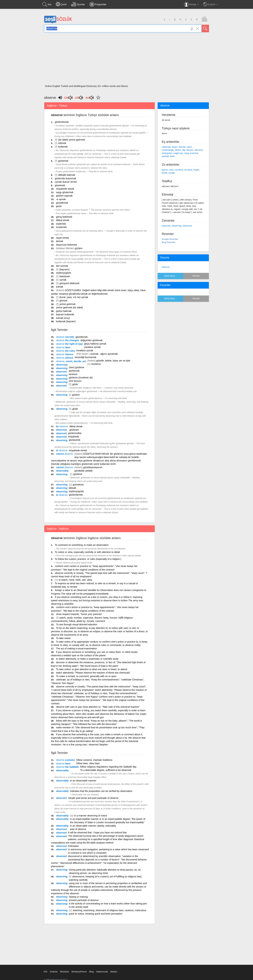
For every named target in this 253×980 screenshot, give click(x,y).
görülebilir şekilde (84, 471)
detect (178, 150)
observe (166, 267)
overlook (179, 170)
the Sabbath (67, 767)
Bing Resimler (169, 242)
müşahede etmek (65, 189)
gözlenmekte (75, 433)
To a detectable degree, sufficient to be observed (106, 770)
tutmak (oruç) (63, 318)
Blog (91, 972)
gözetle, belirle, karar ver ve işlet (113, 361)
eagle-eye (178, 153)
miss (171, 170)
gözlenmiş (74, 371)
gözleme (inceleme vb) (81, 378)
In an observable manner (83, 781)
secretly (65, 337)
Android (54, 972)
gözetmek (60, 185)
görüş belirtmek (64, 217)
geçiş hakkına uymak (95, 344)
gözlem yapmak (64, 196)
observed (61, 372)
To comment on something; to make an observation (82, 545)
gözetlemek (62, 203)
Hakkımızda (102, 972)
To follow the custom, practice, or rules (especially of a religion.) (88, 559)
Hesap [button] (191, 4)
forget (196, 170)
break (165, 173)
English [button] (210, 4)
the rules (65, 351)
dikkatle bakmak (67, 175)
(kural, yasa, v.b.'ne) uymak (74, 297)
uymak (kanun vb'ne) (66, 182)
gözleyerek (75, 440)
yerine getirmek (67, 304)
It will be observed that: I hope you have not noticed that (97, 833)
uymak (63, 280)
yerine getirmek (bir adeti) (69, 307)
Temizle (196, 276)
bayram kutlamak (65, 314)
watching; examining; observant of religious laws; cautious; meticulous (109, 910)
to (62, 450)
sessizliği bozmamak (85, 357)
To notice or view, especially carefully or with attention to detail (87, 552)
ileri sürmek (62, 266)
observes (166, 226)
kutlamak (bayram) (66, 321)
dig (184, 150)
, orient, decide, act (71, 361)
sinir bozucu (75, 381)
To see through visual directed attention (77, 624)
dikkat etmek (63, 220)
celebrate (166, 147)
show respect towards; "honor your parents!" (79, 614)
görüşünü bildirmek (69, 283)
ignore (165, 170)
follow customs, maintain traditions (94, 760)
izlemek (62, 143)
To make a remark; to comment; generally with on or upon (86, 676)
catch (189, 147)
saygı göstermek (65, 192)
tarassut (73, 374)
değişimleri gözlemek (92, 340)
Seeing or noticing (78, 897)
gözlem (79, 248)
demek (60, 241)
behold (182, 147)
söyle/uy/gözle (64, 273)
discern (190, 150)
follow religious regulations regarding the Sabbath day (108, 767)
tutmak (60, 287)
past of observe (78, 829)
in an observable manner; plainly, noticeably (93, 826)
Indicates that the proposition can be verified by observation (101, 791)
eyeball (165, 156)
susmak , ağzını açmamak (104, 354)
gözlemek (63, 161)
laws (63, 347)
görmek (63, 301)
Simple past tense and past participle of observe (93, 798)
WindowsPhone (79, 972)
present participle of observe (84, 900)
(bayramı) (64, 269)
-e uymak (61, 199)
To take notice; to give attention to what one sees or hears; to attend (91, 669)
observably (62, 471)
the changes (67, 340)
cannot (64, 454)
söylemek (61, 224)
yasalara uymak (92, 347)
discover (199, 150)
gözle (59, 206)
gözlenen (74, 430)
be (62, 426)
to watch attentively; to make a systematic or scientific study (87, 659)
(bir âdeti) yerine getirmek (72, 140)
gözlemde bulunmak (65, 178)
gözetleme (78, 485)
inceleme (96, 364)
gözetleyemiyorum (93, 467)
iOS (45, 972)
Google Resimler (170, 239)
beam (175, 147)
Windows (65, 972)
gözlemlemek (62, 122)
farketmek (65, 276)
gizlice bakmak (64, 311)
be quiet (188, 170)
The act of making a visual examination (76, 648)
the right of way (69, 344)
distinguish (167, 153)
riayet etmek (62, 238)
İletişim (114, 972)
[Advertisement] (127, 60)
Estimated (73, 846)
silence (65, 354)
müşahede (73, 437)
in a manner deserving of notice (91, 816)
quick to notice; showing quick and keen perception (96, 914)
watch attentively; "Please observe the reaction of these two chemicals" (93, 673)
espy (187, 153)
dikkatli (72, 488)
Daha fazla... (170, 276)
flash (172, 156)
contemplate (168, 150)
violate (172, 173)
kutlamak (63, 147)
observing (62, 365)
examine (194, 153)
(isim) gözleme (77, 367)
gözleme (78, 474)
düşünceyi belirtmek (66, 245)
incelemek (61, 227)
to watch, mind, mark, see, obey (75, 580)
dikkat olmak (76, 426)
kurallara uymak (85, 350)
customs (65, 760)
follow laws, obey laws (88, 763)
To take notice (63, 638)
